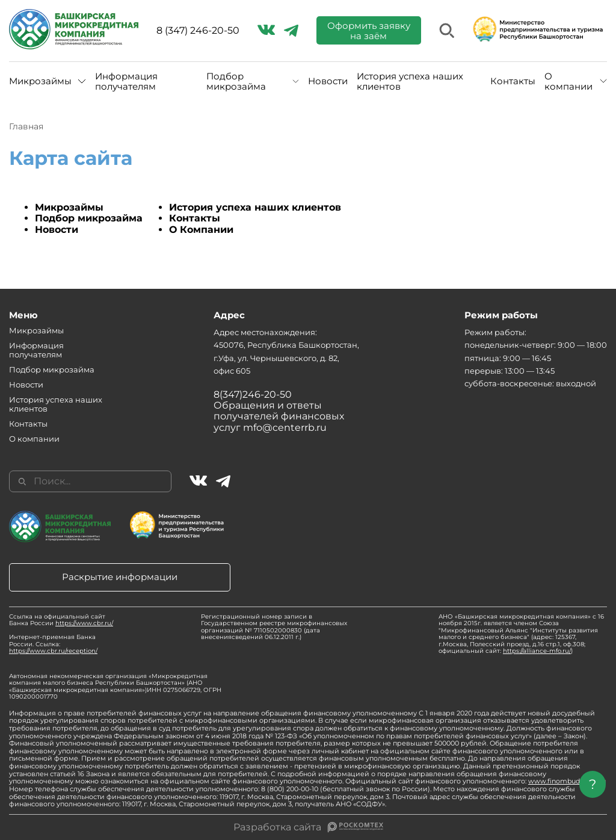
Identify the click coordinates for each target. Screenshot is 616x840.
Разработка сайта (277, 827)
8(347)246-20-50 (253, 394)
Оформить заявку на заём (369, 31)
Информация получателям (126, 82)
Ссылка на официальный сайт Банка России (61, 620)
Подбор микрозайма (236, 82)
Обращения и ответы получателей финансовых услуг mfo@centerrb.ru (279, 416)
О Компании (201, 230)
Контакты (513, 81)
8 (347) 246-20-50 (198, 31)
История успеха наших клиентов (410, 82)
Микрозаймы (40, 81)
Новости (328, 81)
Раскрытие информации (120, 577)
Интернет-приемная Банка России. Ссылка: (53, 644)
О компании (568, 82)
